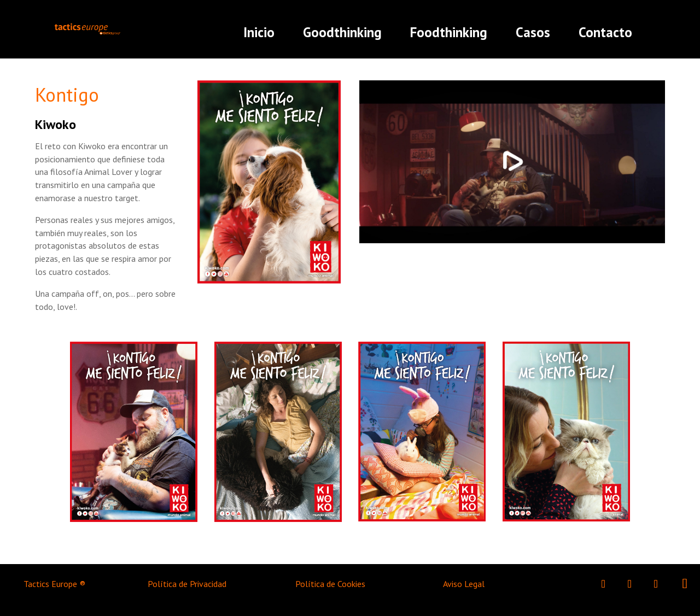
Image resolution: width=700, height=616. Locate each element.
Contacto (605, 32)
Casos (533, 32)
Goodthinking (342, 32)
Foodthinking (449, 32)
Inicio (259, 32)
